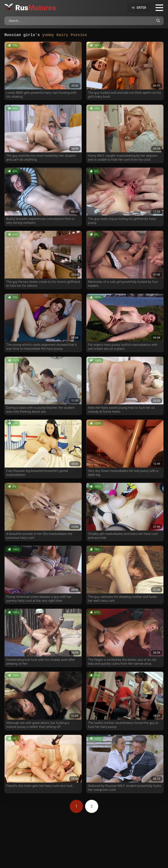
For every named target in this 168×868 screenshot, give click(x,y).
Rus (36, 8)
